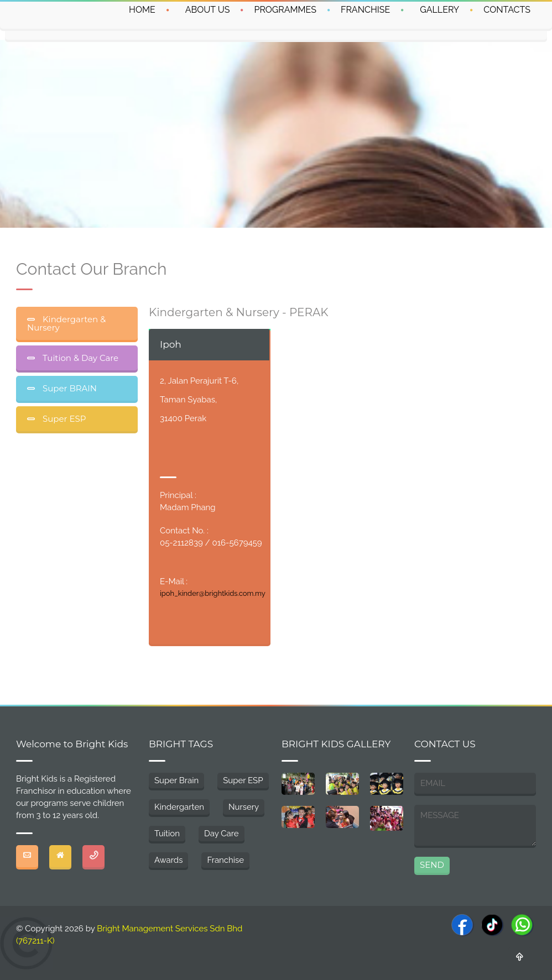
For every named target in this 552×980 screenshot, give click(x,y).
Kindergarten (179, 807)
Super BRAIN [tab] (69, 388)
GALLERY (439, 10)
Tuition (167, 834)
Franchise (225, 860)
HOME (142, 10)
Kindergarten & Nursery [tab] (66, 323)
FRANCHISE (365, 10)
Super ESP (243, 780)
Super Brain (176, 780)
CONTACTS (507, 10)
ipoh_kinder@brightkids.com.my (213, 593)
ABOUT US (208, 10)
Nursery (244, 807)
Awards (168, 860)
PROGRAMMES (285, 10)
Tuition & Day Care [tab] (79, 358)
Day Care (221, 834)
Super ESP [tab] (63, 419)
